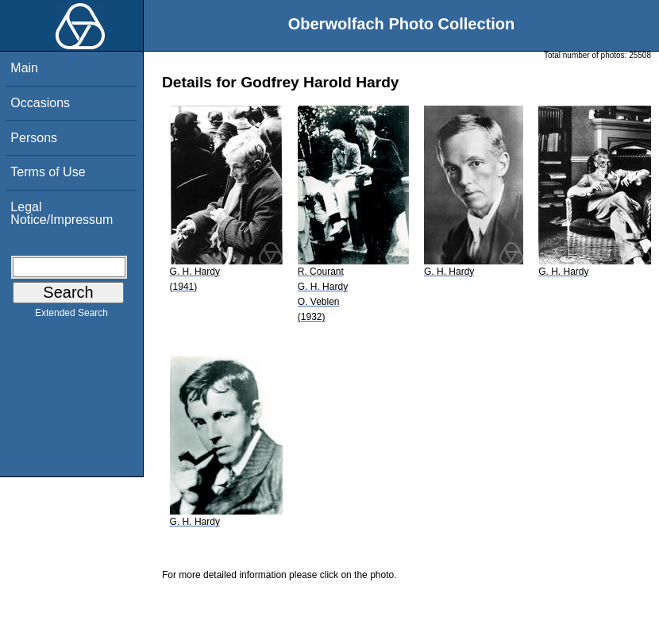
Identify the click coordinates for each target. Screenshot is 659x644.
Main (24, 68)
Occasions (40, 103)
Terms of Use (48, 172)
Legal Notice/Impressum (62, 213)
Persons (34, 138)
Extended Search (71, 316)
